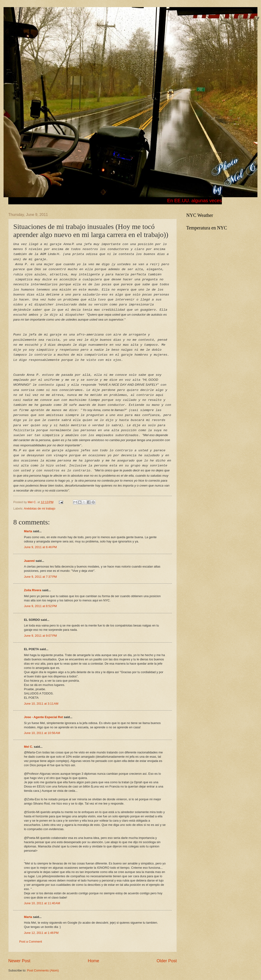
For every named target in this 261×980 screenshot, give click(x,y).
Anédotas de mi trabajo (39, 508)
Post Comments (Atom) (43, 970)
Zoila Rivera (33, 590)
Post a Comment (31, 942)
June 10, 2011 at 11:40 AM (42, 903)
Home (93, 961)
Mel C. (33, 502)
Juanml (29, 561)
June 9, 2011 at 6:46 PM (40, 547)
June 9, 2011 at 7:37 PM (40, 577)
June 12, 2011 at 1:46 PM (41, 933)
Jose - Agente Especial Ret (43, 717)
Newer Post (19, 961)
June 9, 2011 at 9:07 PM (40, 636)
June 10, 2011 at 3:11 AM (41, 704)
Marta (28, 531)
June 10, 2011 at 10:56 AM (42, 733)
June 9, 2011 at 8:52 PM (40, 606)
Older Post (167, 961)
